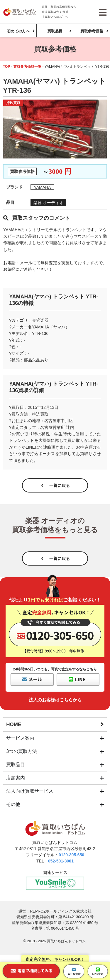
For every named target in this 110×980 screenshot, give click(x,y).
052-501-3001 (61, 861)
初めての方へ (18, 31)
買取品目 (55, 31)
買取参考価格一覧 (27, 67)
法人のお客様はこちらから (55, 700)
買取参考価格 (92, 31)
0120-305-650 (71, 855)
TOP (6, 67)
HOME (14, 724)
